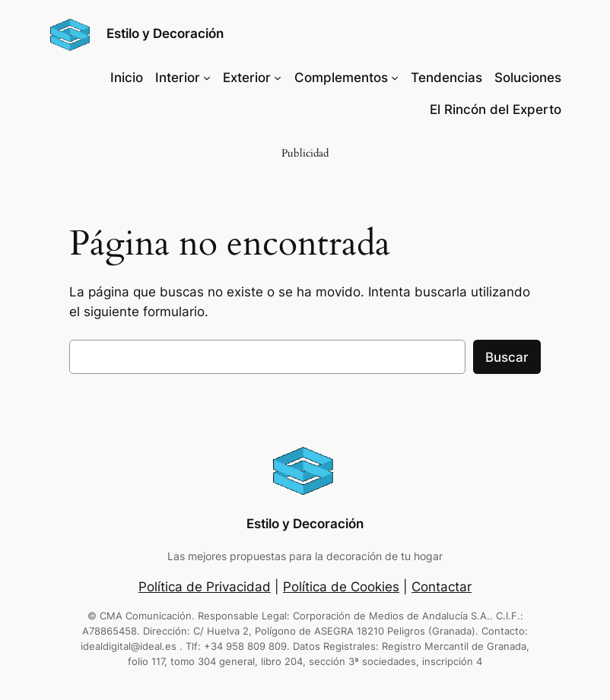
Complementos (341, 78)
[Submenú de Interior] (207, 78)
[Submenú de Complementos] (395, 78)
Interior (178, 78)
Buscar (507, 357)
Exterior (247, 78)
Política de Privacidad (205, 587)
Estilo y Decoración (165, 33)
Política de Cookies (341, 587)
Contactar (442, 587)
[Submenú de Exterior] (278, 78)
